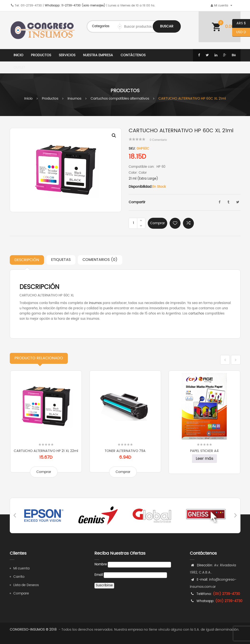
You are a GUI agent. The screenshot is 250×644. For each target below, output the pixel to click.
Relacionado (39, 358)
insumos (95, 303)
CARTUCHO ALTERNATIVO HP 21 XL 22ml (46, 451)
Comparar (188, 223)
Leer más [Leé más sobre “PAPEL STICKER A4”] (204, 459)
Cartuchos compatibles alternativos (120, 99)
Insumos (74, 99)
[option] (66, 170)
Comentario (158, 140)
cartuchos (196, 314)
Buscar (167, 26)
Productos (50, 99)
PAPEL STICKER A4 (204, 451)
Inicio (28, 99)
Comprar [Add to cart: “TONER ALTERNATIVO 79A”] (123, 472)
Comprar (157, 223)
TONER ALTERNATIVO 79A (125, 451)
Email (99, 575)
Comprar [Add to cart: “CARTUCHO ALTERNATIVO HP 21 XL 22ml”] (44, 472)
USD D (239, 32)
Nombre (101, 565)
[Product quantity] (133, 223)
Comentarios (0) (100, 260)
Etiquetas (61, 260)
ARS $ (239, 23)
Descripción (27, 260)
